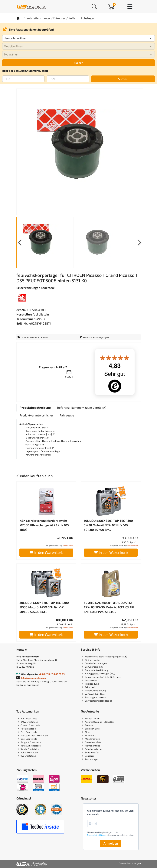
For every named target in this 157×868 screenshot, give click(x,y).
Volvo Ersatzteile (29, 752)
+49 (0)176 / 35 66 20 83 (52, 674)
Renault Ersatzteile (31, 746)
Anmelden (111, 844)
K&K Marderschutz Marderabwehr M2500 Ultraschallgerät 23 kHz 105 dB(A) (44, 525)
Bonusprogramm (94, 667)
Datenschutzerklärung (97, 670)
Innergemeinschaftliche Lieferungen (104, 677)
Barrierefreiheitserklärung (99, 701)
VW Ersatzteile (28, 756)
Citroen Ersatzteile (30, 725)
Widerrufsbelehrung (95, 690)
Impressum (91, 680)
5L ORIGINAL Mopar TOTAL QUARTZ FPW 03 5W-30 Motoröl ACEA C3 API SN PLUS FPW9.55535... (109, 607)
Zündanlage (91, 759)
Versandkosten (68, 546)
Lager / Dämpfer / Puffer (60, 18)
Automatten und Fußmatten (100, 722)
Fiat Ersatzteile (28, 729)
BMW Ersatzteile (29, 722)
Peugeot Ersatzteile (31, 742)
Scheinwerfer (92, 752)
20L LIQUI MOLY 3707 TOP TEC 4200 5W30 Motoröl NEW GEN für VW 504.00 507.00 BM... (44, 607)
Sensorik (89, 756)
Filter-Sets (90, 735)
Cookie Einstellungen (96, 663)
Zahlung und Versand (96, 697)
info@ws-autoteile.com (33, 678)
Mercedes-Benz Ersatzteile (34, 735)
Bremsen (90, 725)
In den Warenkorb (46, 552)
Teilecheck (90, 687)
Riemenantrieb (93, 746)
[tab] (35, 408)
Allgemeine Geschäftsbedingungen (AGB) (106, 656)
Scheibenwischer (94, 749)
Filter (88, 732)
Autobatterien (92, 718)
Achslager (88, 18)
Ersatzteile (31, 18)
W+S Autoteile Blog (95, 694)
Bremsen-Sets (92, 729)
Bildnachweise (92, 660)
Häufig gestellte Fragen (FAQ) (100, 673)
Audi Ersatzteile (29, 718)
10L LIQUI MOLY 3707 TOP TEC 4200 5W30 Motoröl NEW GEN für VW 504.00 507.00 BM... (108, 525)
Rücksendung (92, 684)
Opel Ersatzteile (29, 739)
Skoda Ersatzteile (30, 749)
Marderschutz (92, 739)
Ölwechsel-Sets (93, 742)
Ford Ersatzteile (29, 732)
